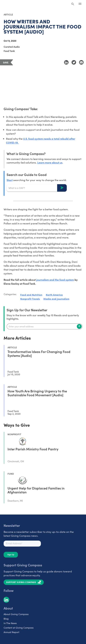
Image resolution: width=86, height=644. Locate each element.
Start (10, 180)
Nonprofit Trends (30, 299)
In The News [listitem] (10, 623)
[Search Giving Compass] (73, 4)
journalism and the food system (55, 280)
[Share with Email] (81, 62)
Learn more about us (50, 162)
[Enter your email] (45, 326)
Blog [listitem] (6, 619)
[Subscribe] (79, 326)
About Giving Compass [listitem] (16, 614)
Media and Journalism (56, 299)
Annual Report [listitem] (11, 632)
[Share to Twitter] (74, 62)
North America (54, 295)
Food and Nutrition (31, 295)
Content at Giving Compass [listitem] (19, 628)
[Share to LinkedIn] (66, 62)
